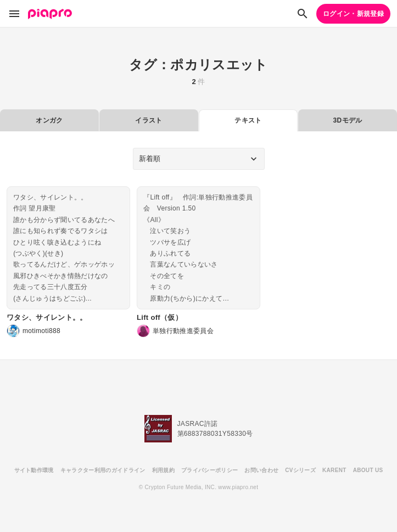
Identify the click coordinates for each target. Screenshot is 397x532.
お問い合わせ (261, 470)
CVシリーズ (300, 470)
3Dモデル (348, 120)
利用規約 (163, 470)
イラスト (149, 120)
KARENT (334, 470)
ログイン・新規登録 (353, 14)
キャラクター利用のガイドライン (103, 470)
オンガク (49, 120)
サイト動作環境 (34, 470)
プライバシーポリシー (209, 470)
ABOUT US (368, 470)
